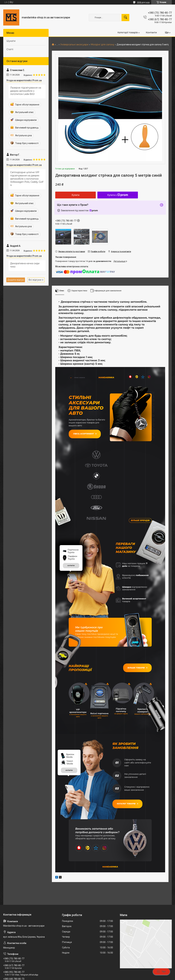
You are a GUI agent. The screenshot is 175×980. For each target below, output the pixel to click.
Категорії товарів (128, 32)
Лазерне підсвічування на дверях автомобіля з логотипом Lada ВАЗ (26, 91)
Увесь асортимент (84, 433)
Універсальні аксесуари (74, 45)
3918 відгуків (143, 2)
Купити (76, 195)
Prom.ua (103, 971)
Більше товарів (138, 609)
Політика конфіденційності (119, 977)
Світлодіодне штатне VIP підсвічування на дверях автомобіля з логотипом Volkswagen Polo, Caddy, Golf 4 (27, 179)
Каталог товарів (126, 740)
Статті (10, 49)
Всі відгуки (35, 280)
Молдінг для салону (102, 45)
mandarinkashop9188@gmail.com (23, 928)
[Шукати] (125, 18)
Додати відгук (16, 280)
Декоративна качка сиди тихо (25, 265)
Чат (161, 972)
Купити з (118, 195)
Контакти (151, 32)
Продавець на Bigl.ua (88, 974)
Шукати (11, 41)
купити (71, 507)
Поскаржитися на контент (93, 977)
